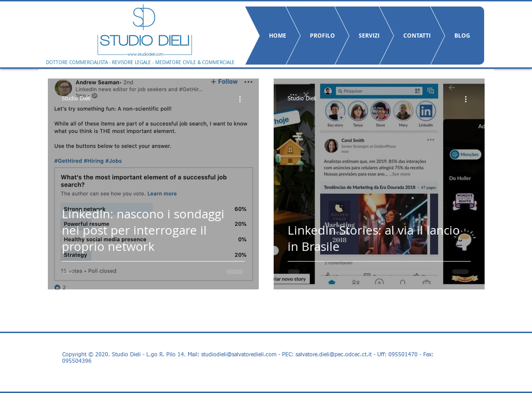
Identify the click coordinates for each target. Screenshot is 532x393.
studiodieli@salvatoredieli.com (239, 355)
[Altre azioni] (243, 99)
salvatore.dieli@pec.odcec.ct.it (334, 355)
